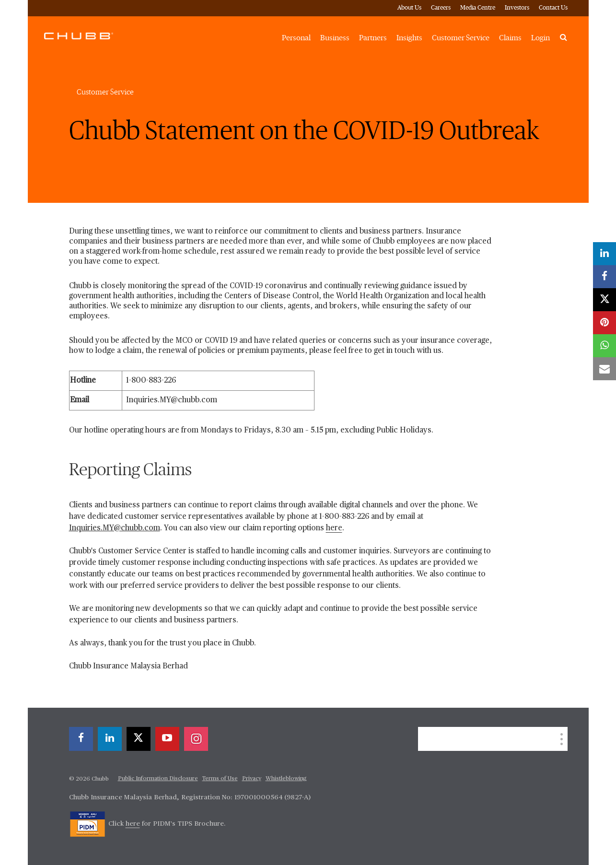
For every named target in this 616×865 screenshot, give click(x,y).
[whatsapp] (604, 346)
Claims (510, 38)
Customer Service (461, 38)
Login (540, 38)
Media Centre (478, 8)
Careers (441, 8)
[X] (139, 739)
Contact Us (553, 8)
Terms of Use (220, 779)
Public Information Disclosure (158, 779)
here (334, 528)
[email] (604, 369)
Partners (373, 38)
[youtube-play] (167, 739)
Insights (409, 38)
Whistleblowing (286, 779)
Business (335, 38)
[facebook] (81, 739)
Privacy (252, 779)
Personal (296, 38)
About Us (409, 8)
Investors (517, 8)
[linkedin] (110, 739)
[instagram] (196, 739)
